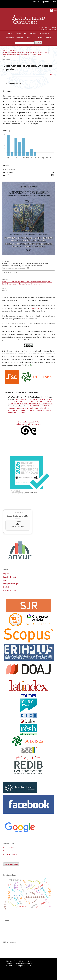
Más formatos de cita (11, 272)
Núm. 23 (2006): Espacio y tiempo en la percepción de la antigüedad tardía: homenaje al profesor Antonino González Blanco (26, 53)
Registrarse (45, 2)
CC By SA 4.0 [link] (34, 308)
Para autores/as (9, 851)
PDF (51, 75)
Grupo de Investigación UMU (29, 422)
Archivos (33, 33)
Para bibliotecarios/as (11, 854)
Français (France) (9, 590)
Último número (21, 33)
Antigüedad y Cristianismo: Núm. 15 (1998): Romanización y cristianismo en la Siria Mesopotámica (30, 403)
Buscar (38, 43)
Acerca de (44, 33)
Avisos (40, 38)
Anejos (48, 38)
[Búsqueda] (24, 43)
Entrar (54, 2)
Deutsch (6, 587)
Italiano (6, 580)
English (6, 574)
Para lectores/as (9, 847)
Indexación (30, 38)
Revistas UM (35, 2)
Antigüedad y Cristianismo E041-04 (28, 424)
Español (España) (9, 577)
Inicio (10, 33)
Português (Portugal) (11, 584)
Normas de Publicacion (14, 38)
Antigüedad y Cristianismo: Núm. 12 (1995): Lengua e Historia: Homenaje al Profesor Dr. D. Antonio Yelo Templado (31, 410)
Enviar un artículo (11, 864)
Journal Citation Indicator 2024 (18, 516)
